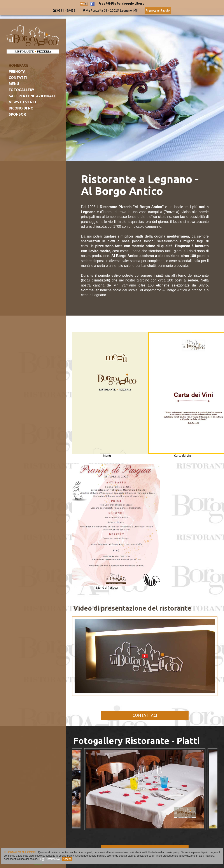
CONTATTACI (145, 715)
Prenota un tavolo (158, 10)
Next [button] (210, 789)
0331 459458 (64, 10)
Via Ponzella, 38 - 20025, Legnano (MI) (112, 10)
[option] (145, 789)
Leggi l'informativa (49, 859)
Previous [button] (80, 789)
